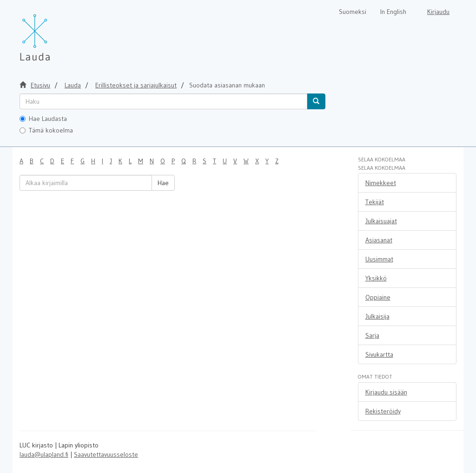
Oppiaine (378, 297)
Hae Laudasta (43, 119)
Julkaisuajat (381, 221)
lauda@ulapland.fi (44, 454)
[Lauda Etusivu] (54, 33)
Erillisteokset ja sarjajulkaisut (136, 85)
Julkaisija (377, 316)
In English (393, 12)
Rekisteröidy (383, 411)
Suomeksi (353, 12)
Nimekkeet (381, 183)
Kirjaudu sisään (386, 392)
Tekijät (375, 202)
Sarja (372, 335)
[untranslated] (163, 101)
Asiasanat (379, 240)
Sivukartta (379, 354)
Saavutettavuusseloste (106, 454)
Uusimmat (379, 259)
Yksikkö (376, 278)
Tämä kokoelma (46, 130)
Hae (163, 183)
